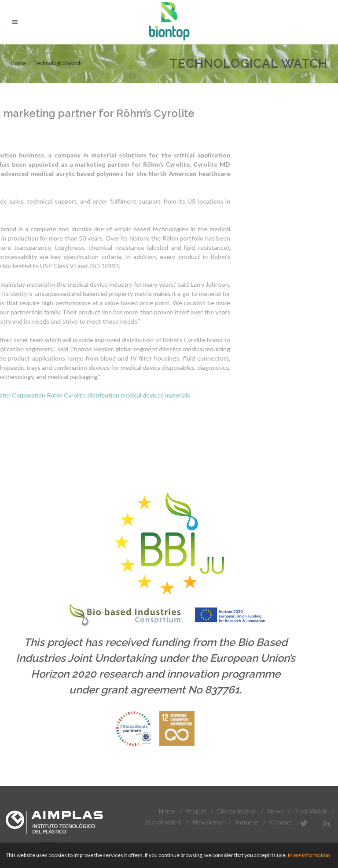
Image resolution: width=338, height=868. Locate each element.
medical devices (79, 395)
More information (309, 855)
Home (18, 63)
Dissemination (237, 811)
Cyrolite (11, 395)
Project (196, 811)
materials (114, 395)
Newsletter (209, 822)
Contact (281, 822)
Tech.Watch (311, 811)
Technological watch (58, 63)
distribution (40, 395)
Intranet (247, 822)
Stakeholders (163, 822)
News (276, 811)
